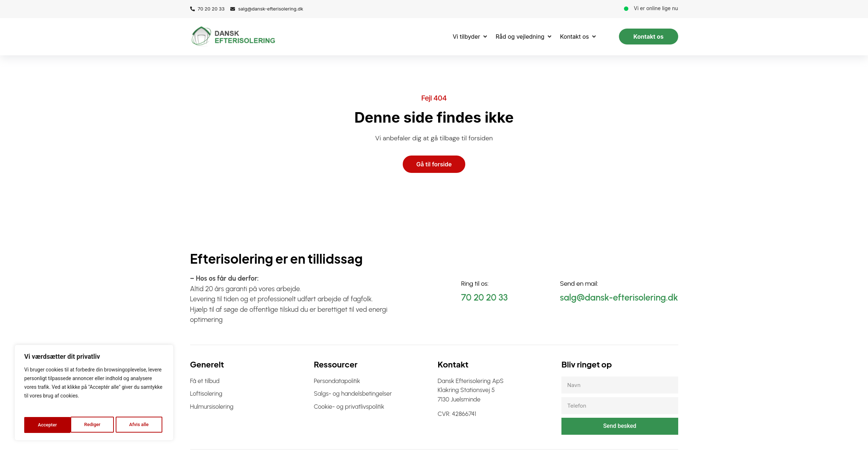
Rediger (46, 425)
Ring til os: (475, 284)
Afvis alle (93, 425)
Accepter (141, 425)
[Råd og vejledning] (524, 37)
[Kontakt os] (579, 37)
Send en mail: (579, 284)
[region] (94, 394)
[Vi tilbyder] (471, 37)
